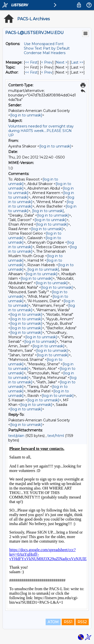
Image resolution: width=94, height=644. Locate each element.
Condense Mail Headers (45, 53)
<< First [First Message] (31, 62)
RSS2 (82, 622)
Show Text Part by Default (47, 48)
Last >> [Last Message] (77, 62)
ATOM (53, 622)
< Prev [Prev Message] (47, 62)
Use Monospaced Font (44, 44)
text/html (56, 436)
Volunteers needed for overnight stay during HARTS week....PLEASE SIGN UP (41, 131)
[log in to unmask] (26, 115)
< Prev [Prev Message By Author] (47, 72)
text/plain (16, 436)
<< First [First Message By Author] (31, 72)
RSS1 (68, 622)
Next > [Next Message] (62, 62)
